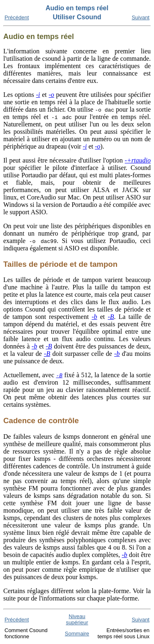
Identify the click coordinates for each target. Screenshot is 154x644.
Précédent (17, 17)
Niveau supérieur (77, 619)
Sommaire (77, 634)
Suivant (141, 17)
